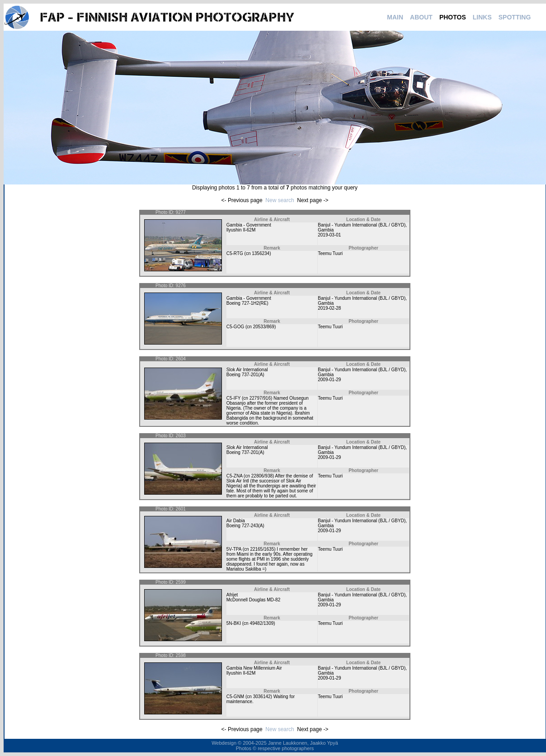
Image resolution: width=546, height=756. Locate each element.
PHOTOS (453, 17)
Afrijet (232, 595)
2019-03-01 (329, 235)
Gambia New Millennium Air (254, 668)
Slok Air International (247, 370)
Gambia (326, 230)
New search (280, 200)
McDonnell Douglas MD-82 (254, 600)
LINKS (482, 17)
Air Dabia (236, 521)
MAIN (395, 17)
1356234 (261, 253)
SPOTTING (515, 17)
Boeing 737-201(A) (245, 375)
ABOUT (421, 17)
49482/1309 (261, 623)
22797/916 (260, 398)
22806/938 (262, 476)
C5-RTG (235, 253)
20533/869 (264, 327)
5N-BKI (234, 623)
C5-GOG (235, 327)
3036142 (262, 697)
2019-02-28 (329, 308)
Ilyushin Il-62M (241, 230)
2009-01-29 (329, 380)
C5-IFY (234, 398)
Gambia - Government (249, 225)
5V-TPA (234, 549)
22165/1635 (262, 549)
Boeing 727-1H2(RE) (247, 303)
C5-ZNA (235, 476)
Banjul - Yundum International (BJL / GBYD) (362, 225)
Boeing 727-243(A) (245, 526)
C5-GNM (235, 697)
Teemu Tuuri (330, 253)
